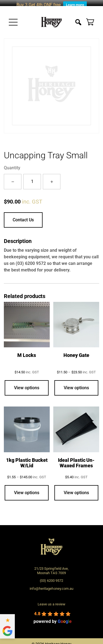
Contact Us (23, 216)
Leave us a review (51, 600)
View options (27, 384)
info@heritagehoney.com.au (51, 585)
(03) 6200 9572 (31, 259)
